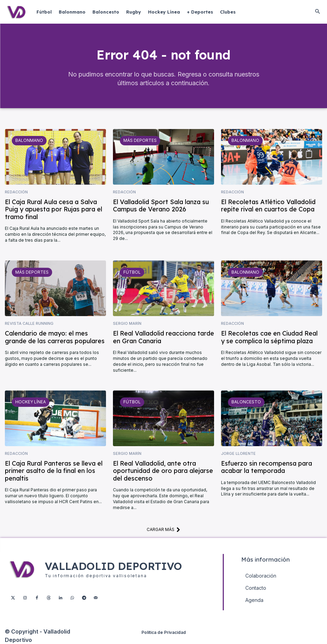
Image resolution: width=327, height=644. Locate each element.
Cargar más (163, 530)
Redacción (16, 192)
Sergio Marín (127, 324)
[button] (317, 12)
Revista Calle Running (29, 324)
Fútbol (132, 272)
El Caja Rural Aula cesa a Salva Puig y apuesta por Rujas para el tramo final (54, 209)
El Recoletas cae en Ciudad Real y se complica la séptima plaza (269, 337)
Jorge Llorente (238, 454)
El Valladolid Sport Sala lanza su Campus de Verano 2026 (161, 205)
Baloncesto (246, 402)
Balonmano (29, 140)
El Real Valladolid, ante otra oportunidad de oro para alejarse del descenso (163, 470)
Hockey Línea (31, 402)
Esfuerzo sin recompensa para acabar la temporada (267, 467)
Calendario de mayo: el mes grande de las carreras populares (55, 337)
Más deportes (140, 140)
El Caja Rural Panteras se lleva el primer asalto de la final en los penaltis (54, 470)
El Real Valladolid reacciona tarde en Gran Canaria (163, 337)
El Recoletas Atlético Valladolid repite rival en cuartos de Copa (268, 205)
